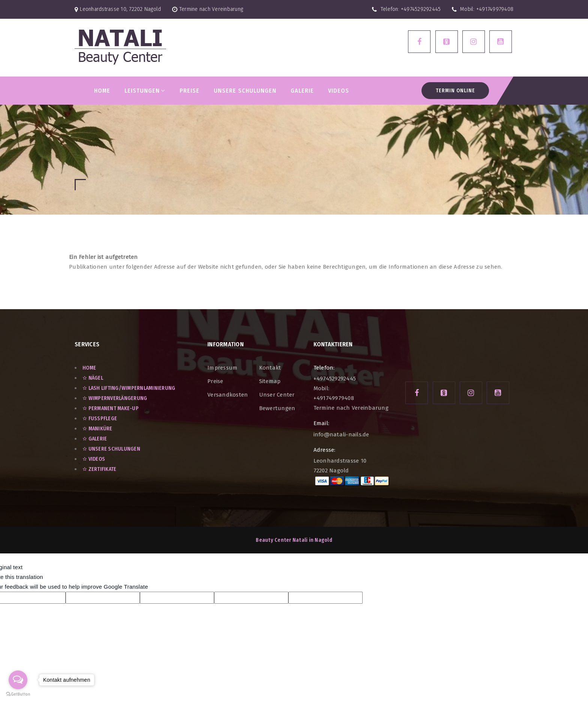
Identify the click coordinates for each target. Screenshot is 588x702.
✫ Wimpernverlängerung (115, 398)
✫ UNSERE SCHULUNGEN (111, 449)
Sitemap (270, 381)
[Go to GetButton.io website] (18, 694)
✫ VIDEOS (94, 459)
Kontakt (270, 368)
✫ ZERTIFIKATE (99, 469)
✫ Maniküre (97, 429)
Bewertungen (277, 408)
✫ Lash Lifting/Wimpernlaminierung (129, 388)
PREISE (190, 91)
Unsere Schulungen (245, 91)
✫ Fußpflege (100, 419)
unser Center (277, 395)
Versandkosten (228, 395)
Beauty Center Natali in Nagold (294, 540)
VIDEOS (339, 91)
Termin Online (455, 91)
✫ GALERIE (95, 439)
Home (102, 91)
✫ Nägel (93, 378)
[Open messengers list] (18, 680)
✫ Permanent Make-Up (111, 408)
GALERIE (302, 91)
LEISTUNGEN (145, 91)
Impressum (222, 368)
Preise (215, 381)
